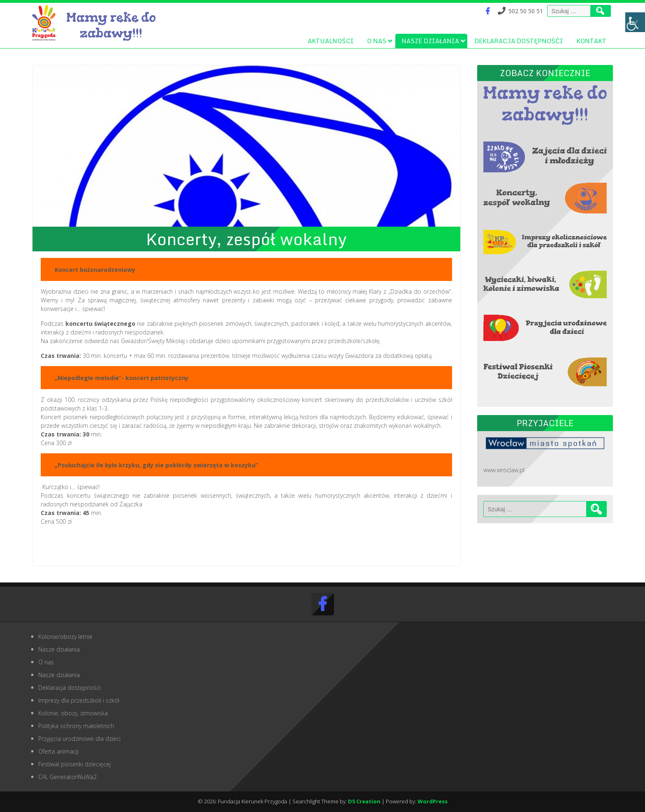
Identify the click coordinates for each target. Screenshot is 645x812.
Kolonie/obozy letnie (65, 637)
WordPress (433, 801)
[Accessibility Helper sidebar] (635, 22)
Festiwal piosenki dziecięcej (74, 764)
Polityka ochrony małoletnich (76, 726)
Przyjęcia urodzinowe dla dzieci (79, 739)
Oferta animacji (58, 751)
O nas (377, 41)
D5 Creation (364, 801)
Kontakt (591, 41)
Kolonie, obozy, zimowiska (73, 713)
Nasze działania (430, 41)
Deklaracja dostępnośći (519, 41)
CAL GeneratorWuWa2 (67, 777)
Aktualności (331, 41)
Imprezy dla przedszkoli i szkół (79, 700)
